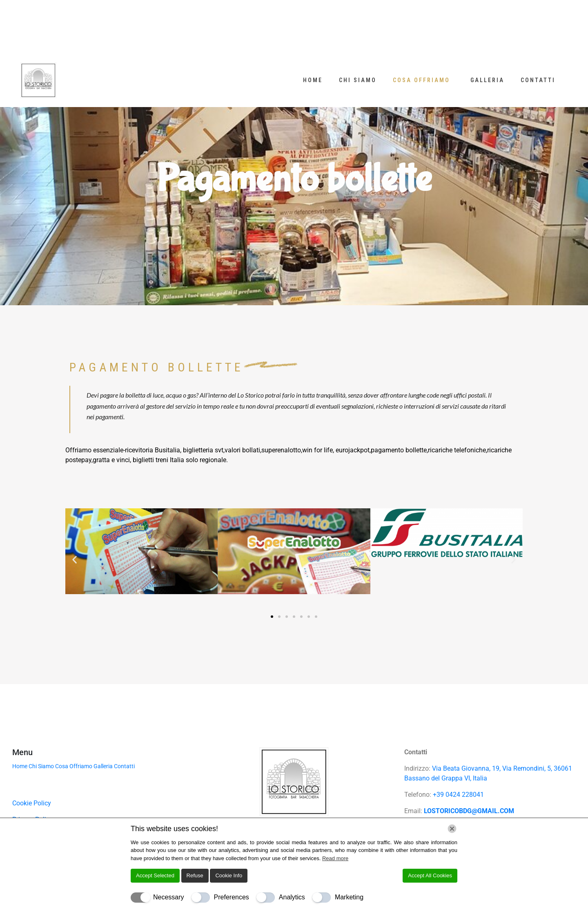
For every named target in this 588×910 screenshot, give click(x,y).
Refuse (195, 875)
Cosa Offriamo (421, 80)
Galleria (487, 80)
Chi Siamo (358, 80)
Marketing (349, 897)
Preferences (232, 897)
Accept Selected (155, 875)
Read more (335, 858)
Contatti (538, 80)
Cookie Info (229, 875)
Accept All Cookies (430, 875)
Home (313, 80)
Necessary (169, 897)
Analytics (292, 897)
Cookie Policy (32, 803)
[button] (75, 559)
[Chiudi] (452, 829)
